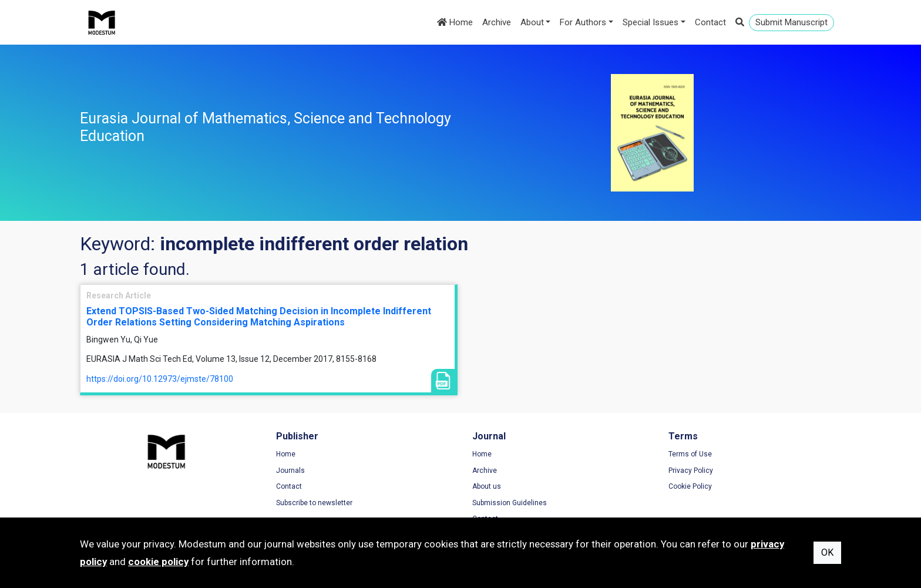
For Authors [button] (583, 22)
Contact (710, 22)
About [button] (532, 22)
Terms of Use (690, 454)
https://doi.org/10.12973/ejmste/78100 (160, 379)
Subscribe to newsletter (314, 503)
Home (455, 22)
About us (487, 486)
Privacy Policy (691, 471)
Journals (290, 471)
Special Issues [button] (651, 22)
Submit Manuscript (791, 22)
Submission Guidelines (510, 503)
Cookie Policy (690, 486)
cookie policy (158, 562)
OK (827, 552)
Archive (497, 22)
